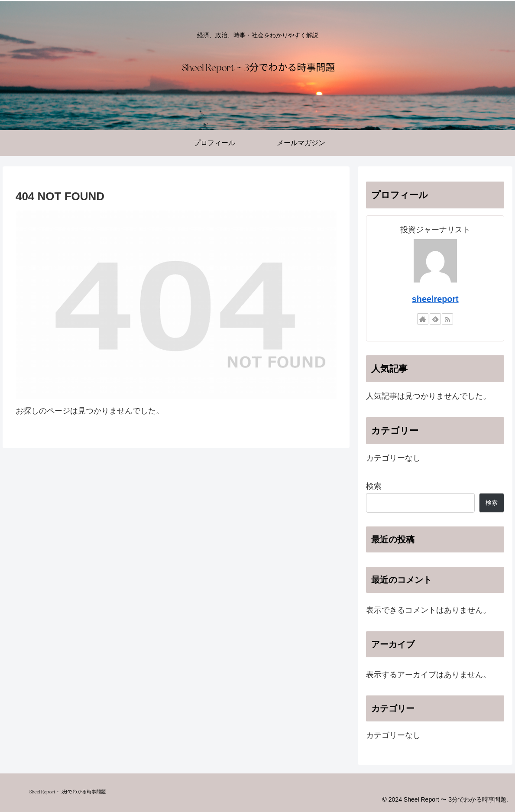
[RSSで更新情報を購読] (447, 319)
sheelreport (435, 299)
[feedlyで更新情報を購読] (435, 319)
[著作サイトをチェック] (423, 319)
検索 (374, 486)
